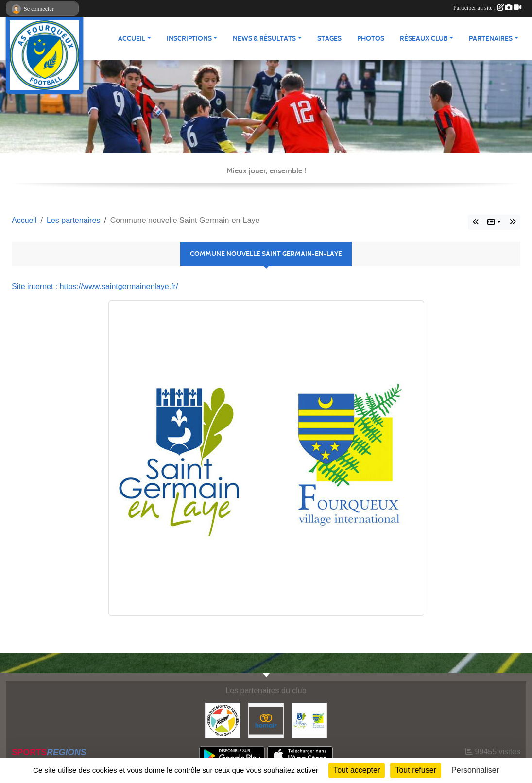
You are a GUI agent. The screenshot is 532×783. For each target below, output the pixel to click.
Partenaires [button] (491, 39)
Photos (371, 39)
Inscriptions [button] (189, 39)
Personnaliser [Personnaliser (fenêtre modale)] (475, 770)
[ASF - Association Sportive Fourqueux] (223, 720)
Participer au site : (487, 8)
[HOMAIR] (266, 720)
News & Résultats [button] (264, 39)
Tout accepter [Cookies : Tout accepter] (357, 770)
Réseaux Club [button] (424, 39)
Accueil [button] (132, 39)
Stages (329, 39)
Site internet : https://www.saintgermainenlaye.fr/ (95, 286)
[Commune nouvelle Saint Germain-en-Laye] (309, 720)
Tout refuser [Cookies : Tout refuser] (415, 770)
